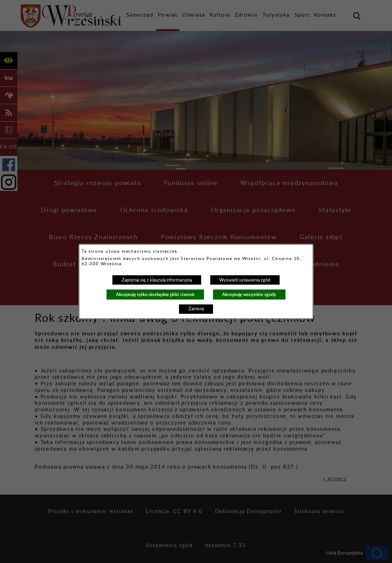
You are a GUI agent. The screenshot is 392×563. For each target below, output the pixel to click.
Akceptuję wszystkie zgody (249, 295)
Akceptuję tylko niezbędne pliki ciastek (155, 295)
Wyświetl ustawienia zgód (245, 280)
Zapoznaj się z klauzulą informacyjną (157, 280)
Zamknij (196, 309)
